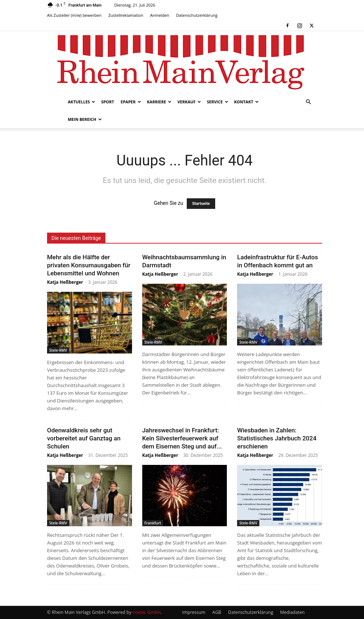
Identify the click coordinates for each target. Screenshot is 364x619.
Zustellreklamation (126, 15)
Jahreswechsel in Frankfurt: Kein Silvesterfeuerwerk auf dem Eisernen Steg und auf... (182, 438)
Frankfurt (153, 523)
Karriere (159, 102)
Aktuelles (82, 102)
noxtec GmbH (146, 612)
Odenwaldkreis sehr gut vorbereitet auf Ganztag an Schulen (84, 438)
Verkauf (189, 102)
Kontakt (247, 102)
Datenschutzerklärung (197, 15)
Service (217, 102)
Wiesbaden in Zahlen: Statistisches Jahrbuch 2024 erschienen (277, 438)
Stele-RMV (58, 350)
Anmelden (160, 15)
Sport (107, 102)
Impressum (194, 612)
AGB (217, 612)
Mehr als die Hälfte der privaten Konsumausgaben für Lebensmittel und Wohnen (89, 265)
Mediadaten (292, 612)
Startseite (201, 204)
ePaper (131, 102)
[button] (308, 102)
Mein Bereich (85, 119)
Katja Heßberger (65, 282)
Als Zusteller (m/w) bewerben (74, 15)
